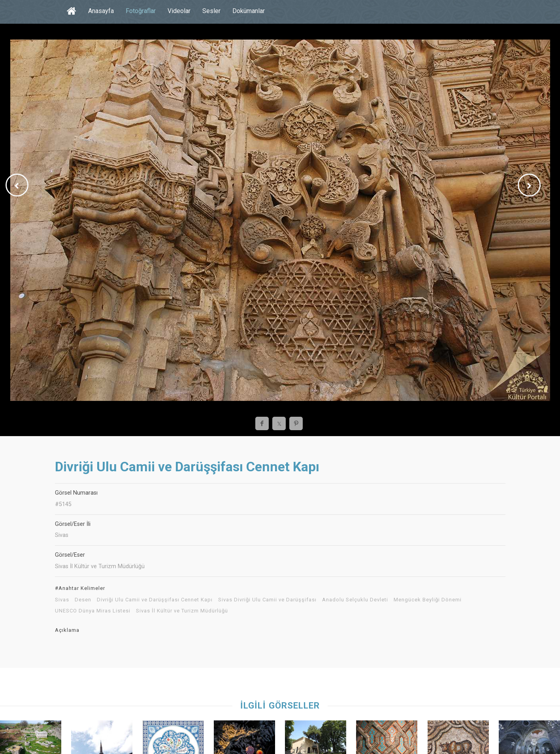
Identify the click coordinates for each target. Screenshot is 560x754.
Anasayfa (101, 11)
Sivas (62, 600)
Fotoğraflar (141, 11)
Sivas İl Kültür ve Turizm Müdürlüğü (182, 611)
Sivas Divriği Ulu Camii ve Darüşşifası (267, 600)
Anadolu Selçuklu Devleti (355, 600)
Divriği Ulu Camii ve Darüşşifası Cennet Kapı (155, 600)
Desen (83, 600)
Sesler (211, 11)
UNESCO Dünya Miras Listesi (93, 611)
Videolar (179, 11)
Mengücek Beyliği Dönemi (428, 600)
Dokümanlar (249, 11)
